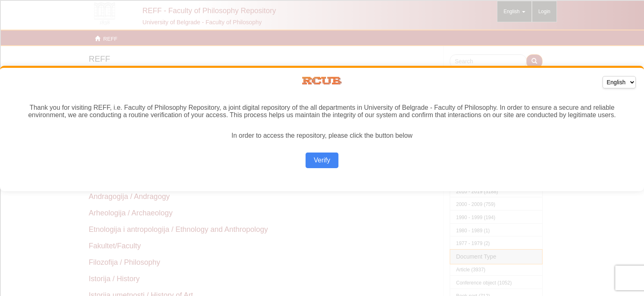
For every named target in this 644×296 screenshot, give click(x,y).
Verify (322, 160)
